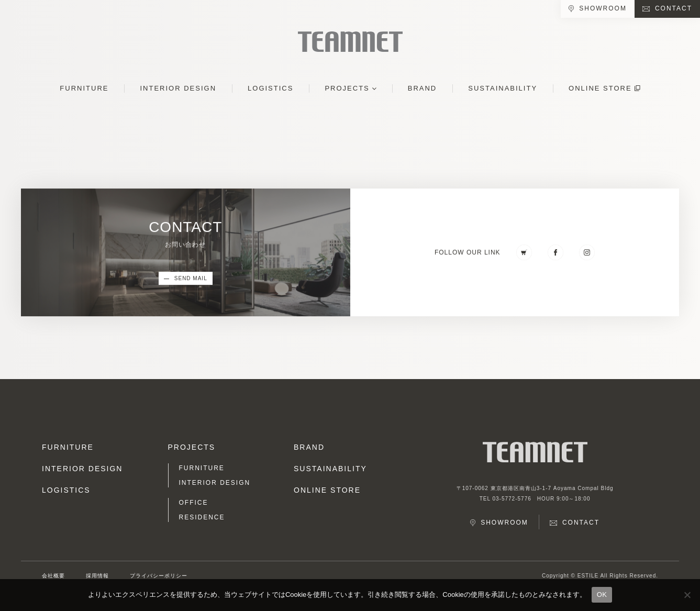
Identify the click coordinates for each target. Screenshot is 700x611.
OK (602, 595)
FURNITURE (84, 88)
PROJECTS (347, 88)
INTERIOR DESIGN (178, 88)
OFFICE (194, 503)
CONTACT (674, 8)
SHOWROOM (603, 8)
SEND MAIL (191, 279)
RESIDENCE (202, 517)
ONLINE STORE (600, 88)
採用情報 (97, 576)
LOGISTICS (270, 88)
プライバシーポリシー (159, 576)
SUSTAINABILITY (503, 88)
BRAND (423, 88)
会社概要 (53, 576)
